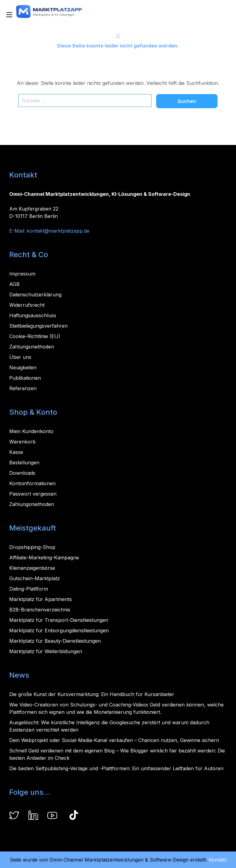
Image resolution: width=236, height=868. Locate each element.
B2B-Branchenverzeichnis (40, 610)
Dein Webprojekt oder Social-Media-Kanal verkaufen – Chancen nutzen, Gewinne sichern (114, 740)
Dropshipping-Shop (32, 547)
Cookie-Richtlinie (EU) (35, 336)
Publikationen (25, 378)
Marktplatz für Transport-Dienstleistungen (59, 620)
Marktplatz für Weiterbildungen (46, 651)
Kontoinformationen (32, 483)
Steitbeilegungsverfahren (38, 326)
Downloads (22, 473)
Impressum (22, 274)
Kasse (16, 452)
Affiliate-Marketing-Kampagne (44, 558)
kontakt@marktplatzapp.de (58, 231)
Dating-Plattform (29, 589)
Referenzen (23, 388)
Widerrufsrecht (27, 305)
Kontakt (218, 860)
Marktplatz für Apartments (41, 599)
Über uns (20, 357)
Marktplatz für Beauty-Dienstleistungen (55, 641)
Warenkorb (22, 442)
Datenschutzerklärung (35, 295)
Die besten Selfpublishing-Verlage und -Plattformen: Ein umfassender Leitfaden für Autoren (116, 768)
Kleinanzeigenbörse (32, 568)
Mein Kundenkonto (31, 431)
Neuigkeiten (23, 367)
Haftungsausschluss (33, 315)
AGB (14, 284)
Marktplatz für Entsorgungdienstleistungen (59, 630)
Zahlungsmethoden (32, 347)
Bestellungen (24, 463)
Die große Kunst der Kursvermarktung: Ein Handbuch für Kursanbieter (92, 694)
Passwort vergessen (33, 494)
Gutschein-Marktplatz (35, 578)
